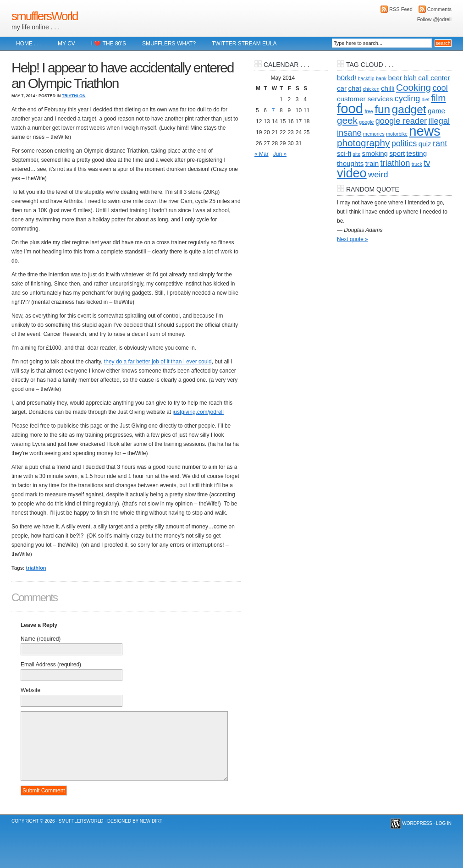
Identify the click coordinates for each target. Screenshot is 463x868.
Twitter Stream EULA (244, 44)
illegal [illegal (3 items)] (439, 121)
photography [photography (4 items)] (363, 143)
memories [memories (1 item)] (374, 134)
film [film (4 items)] (438, 98)
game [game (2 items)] (436, 111)
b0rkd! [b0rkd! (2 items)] (347, 78)
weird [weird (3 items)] (378, 174)
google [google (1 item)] (366, 122)
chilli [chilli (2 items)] (388, 88)
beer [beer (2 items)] (395, 78)
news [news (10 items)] (424, 131)
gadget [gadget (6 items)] (409, 109)
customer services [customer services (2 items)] (365, 99)
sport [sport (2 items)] (397, 153)
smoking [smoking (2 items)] (375, 153)
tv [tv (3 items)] (427, 163)
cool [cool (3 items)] (440, 88)
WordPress (417, 823)
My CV (66, 44)
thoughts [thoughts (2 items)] (350, 163)
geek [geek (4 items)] (347, 120)
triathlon (36, 568)
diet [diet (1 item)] (426, 99)
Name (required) (41, 639)
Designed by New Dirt (135, 821)
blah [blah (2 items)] (410, 78)
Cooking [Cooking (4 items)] (413, 87)
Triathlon (74, 96)
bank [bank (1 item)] (381, 78)
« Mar (262, 154)
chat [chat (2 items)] (355, 88)
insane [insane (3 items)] (349, 133)
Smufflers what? (169, 44)
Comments (439, 9)
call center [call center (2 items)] (434, 78)
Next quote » (353, 239)
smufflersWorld (44, 16)
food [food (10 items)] (350, 108)
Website (30, 690)
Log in (444, 823)
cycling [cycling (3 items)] (408, 98)
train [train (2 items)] (372, 163)
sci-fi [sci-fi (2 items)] (344, 153)
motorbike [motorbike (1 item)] (397, 134)
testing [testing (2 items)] (417, 153)
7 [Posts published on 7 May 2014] (273, 110)
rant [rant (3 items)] (440, 143)
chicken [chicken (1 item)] (371, 89)
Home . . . (29, 44)
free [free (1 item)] (369, 111)
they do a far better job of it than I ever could (158, 362)
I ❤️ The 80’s (109, 44)
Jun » (280, 154)
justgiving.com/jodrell (198, 412)
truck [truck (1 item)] (417, 164)
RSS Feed (401, 9)
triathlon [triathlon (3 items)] (395, 163)
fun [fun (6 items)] (382, 109)
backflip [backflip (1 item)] (366, 78)
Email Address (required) (51, 665)
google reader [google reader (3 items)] (401, 121)
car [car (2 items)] (342, 88)
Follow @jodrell (434, 19)
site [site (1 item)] (357, 154)
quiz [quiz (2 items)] (425, 144)
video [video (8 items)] (352, 173)
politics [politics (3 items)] (404, 143)
